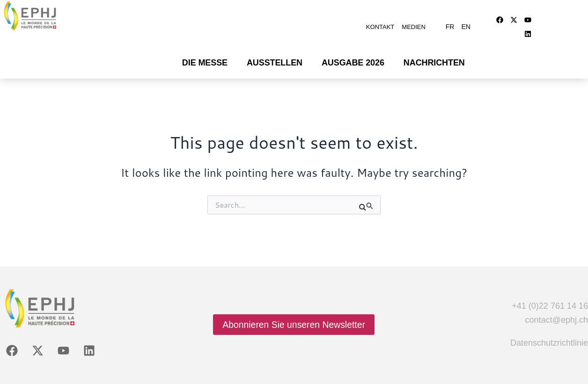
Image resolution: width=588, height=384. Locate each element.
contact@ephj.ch (557, 308)
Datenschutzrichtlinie (549, 331)
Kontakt (380, 22)
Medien (414, 22)
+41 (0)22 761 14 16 (550, 294)
